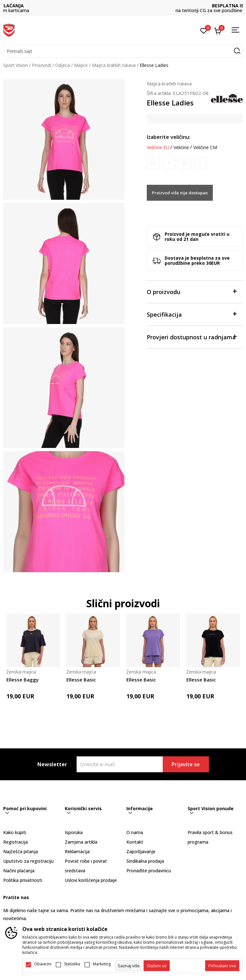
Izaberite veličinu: (169, 137)
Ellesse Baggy (22, 680)
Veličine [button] (181, 148)
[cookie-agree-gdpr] (157, 966)
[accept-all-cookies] (222, 966)
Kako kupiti (15, 832)
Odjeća (63, 65)
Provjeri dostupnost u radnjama (192, 337)
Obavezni (43, 964)
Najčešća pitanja (21, 851)
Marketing (102, 964)
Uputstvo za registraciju (28, 861)
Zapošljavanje (141, 851)
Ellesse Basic (81, 680)
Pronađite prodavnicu (149, 871)
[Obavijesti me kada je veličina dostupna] (153, 163)
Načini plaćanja (19, 871)
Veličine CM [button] (205, 148)
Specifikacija (192, 314)
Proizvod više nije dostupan (180, 193)
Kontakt (135, 842)
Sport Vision (15, 65)
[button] (123, 51)
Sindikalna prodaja (145, 861)
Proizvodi (41, 65)
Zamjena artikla (81, 842)
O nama (135, 832)
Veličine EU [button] (158, 148)
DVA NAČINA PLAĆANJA (123, 6)
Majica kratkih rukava (114, 65)
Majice (81, 65)
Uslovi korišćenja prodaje (91, 880)
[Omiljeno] (204, 30)
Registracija (15, 842)
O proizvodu (192, 291)
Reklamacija (77, 851)
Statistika (72, 964)
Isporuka (74, 832)
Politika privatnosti (23, 880)
